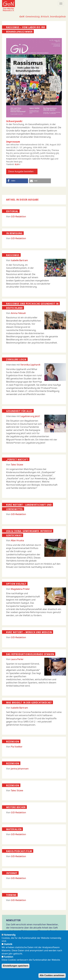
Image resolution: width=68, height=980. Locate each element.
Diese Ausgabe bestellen (22, 171)
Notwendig (10, 935)
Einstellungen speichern (16, 966)
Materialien (14, 829)
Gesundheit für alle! (19, 411)
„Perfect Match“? (17, 459)
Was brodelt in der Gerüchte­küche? (29, 702)
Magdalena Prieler (20, 589)
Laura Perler (17, 659)
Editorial (12, 211)
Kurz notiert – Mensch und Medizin (29, 632)
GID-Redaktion (18, 216)
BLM (18, 164)
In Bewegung (14, 233)
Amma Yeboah (18, 313)
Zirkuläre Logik (16, 359)
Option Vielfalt (16, 584)
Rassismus (13, 255)
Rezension (13, 742)
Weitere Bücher (16, 807)
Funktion (9, 957)
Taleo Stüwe (17, 465)
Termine (11, 895)
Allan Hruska (17, 540)
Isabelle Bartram (19, 260)
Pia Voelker (17, 747)
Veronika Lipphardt (30, 365)
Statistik (8, 944)
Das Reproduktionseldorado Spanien (30, 654)
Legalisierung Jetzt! (30, 416)
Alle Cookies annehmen (52, 975)
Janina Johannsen (20, 769)
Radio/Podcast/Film (19, 851)
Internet (12, 873)
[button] (17, 181)
